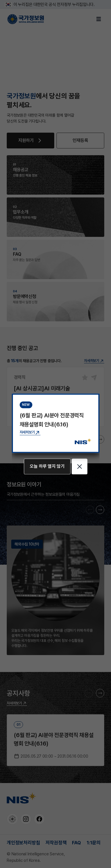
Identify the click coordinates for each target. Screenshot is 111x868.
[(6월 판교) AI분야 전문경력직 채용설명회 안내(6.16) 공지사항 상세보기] (30, 432)
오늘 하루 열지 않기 (47, 467)
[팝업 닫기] (80, 467)
